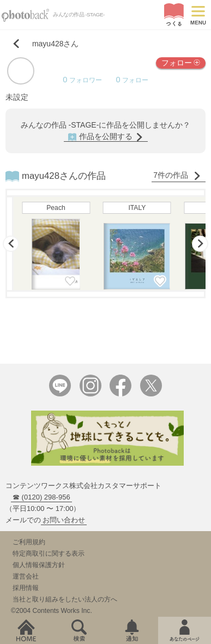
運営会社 (26, 576)
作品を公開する (106, 137)
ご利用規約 (29, 542)
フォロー (181, 62)
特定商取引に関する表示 (49, 553)
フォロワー (82, 80)
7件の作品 (177, 175)
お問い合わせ (64, 520)
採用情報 (26, 588)
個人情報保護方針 (39, 565)
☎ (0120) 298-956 (41, 497)
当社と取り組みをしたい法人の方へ (65, 599)
